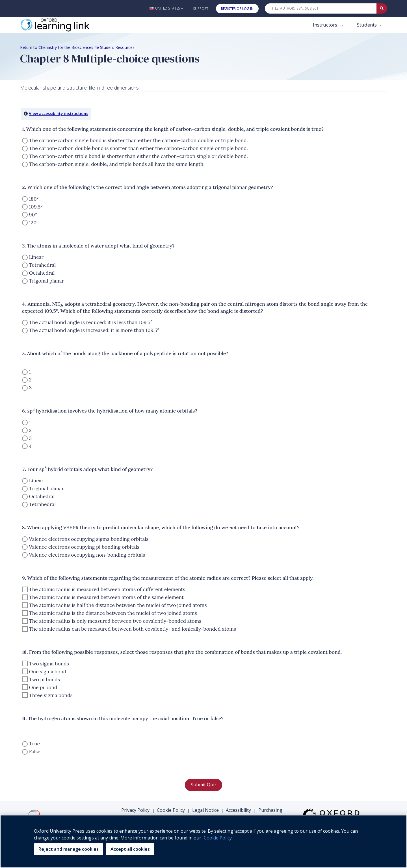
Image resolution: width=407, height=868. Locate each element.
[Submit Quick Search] (382, 8)
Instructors (326, 25)
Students (367, 25)
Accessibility (238, 810)
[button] (166, 8)
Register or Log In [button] (237, 9)
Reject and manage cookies (69, 849)
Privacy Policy (135, 810)
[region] (203, 841)
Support (201, 9)
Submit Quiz (204, 785)
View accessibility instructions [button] (59, 113)
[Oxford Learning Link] (62, 25)
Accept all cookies (130, 849)
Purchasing (270, 810)
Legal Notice (205, 810)
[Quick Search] (321, 8)
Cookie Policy (171, 810)
